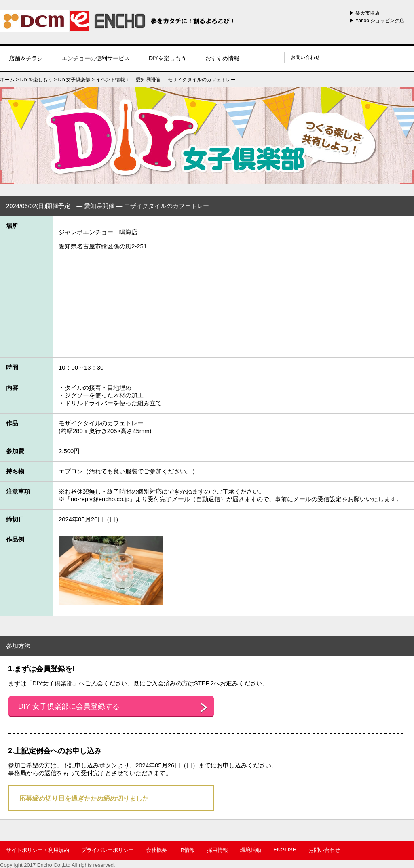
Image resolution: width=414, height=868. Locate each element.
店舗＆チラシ (26, 58)
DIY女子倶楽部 (74, 80)
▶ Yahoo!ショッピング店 (377, 21)
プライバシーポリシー (108, 850)
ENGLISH (285, 850)
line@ (254, 57)
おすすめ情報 (222, 58)
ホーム (7, 80)
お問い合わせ (305, 57)
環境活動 (251, 850)
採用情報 (218, 850)
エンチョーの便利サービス (96, 58)
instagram (264, 57)
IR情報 (187, 850)
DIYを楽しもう (168, 58)
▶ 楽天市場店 (364, 13)
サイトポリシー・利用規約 (38, 850)
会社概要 (156, 850)
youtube (274, 57)
